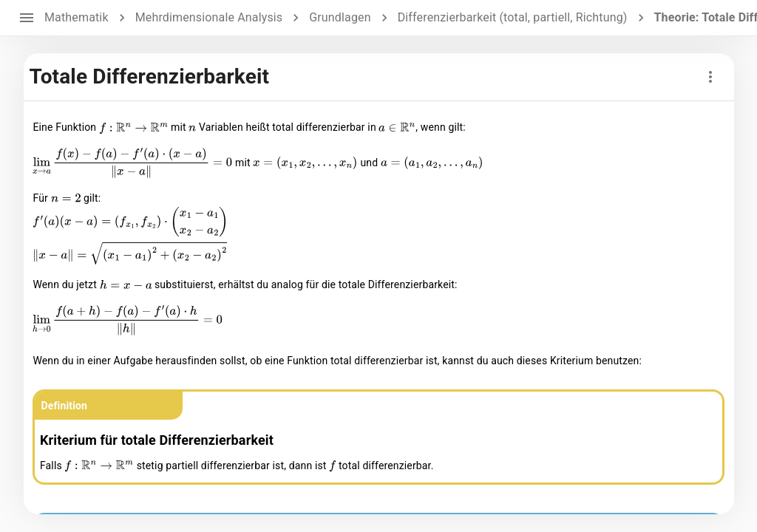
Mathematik (77, 17)
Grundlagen (340, 17)
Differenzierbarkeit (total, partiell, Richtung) (513, 17)
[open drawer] (27, 18)
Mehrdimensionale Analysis (209, 17)
